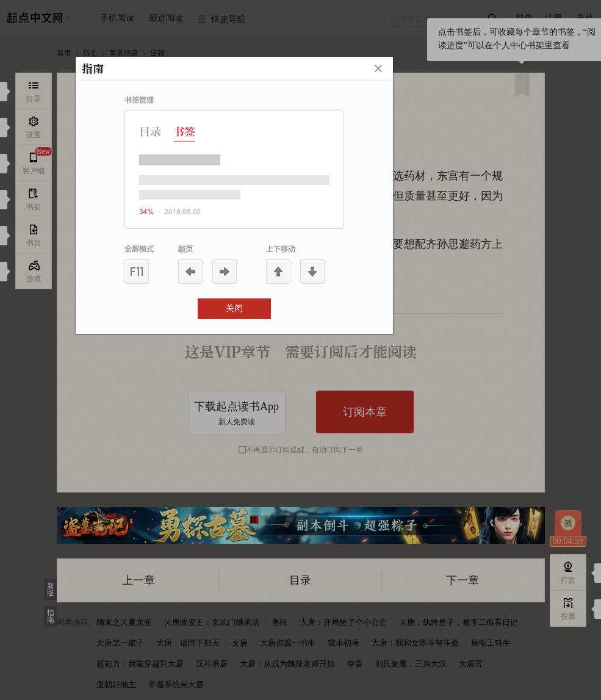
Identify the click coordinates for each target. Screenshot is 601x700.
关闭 (234, 309)
